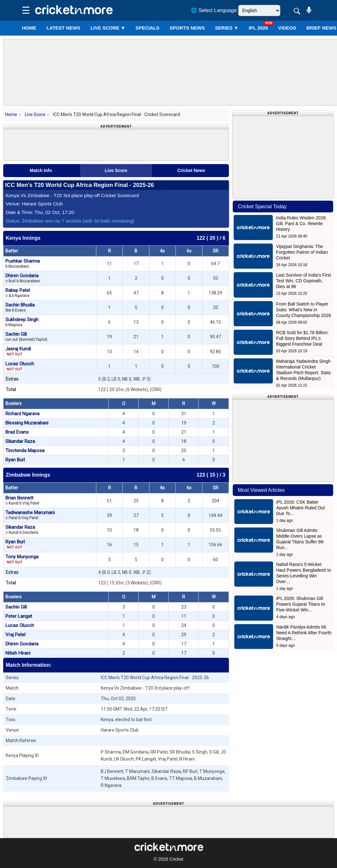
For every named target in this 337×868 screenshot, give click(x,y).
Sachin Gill (26, 337)
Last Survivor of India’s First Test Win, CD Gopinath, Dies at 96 (303, 281)
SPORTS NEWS (187, 28)
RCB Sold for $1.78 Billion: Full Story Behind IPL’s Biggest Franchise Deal (302, 338)
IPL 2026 (258, 28)
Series (227, 28)
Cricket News (191, 170)
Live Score (35, 114)
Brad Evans (17, 432)
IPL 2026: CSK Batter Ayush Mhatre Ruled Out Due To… (301, 508)
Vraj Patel (15, 635)
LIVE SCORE (108, 28)
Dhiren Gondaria (23, 278)
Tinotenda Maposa (25, 451)
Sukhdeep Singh (22, 322)
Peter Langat (19, 616)
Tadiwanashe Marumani (30, 515)
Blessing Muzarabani (27, 423)
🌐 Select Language (214, 10)
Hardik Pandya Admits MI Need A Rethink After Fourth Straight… (304, 633)
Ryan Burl (15, 460)
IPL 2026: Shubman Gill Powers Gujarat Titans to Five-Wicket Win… (301, 604)
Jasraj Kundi (18, 351)
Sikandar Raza (20, 441)
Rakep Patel (18, 293)
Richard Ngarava (22, 414)
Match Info (41, 170)
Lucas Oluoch (20, 366)
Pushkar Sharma (23, 263)
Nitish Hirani (18, 653)
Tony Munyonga (22, 559)
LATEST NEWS (63, 28)
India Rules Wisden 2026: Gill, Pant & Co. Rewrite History (301, 224)
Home (29, 28)
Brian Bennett (22, 500)
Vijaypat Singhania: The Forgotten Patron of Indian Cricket (302, 252)
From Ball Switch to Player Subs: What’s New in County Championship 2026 (303, 310)
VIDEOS (287, 28)
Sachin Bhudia (20, 307)
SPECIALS (147, 28)
